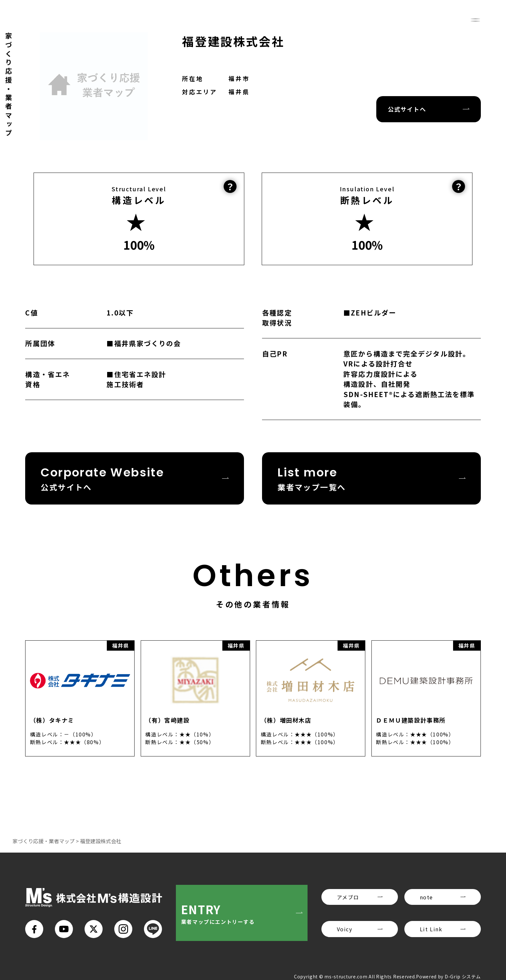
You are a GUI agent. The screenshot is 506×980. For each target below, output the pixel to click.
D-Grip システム (463, 976)
